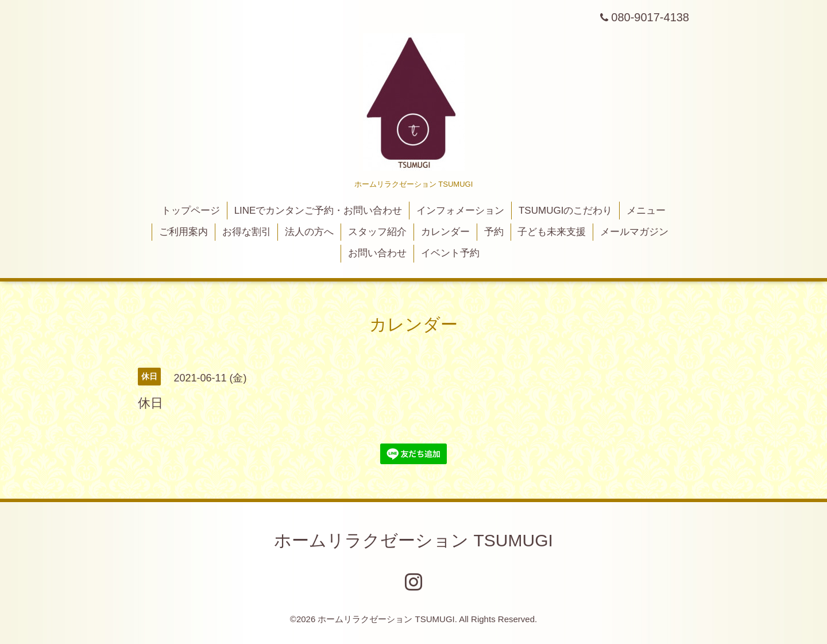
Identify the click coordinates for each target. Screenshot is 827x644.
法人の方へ (309, 232)
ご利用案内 (183, 232)
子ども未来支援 (552, 232)
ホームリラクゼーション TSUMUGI (413, 540)
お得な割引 (247, 232)
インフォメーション (460, 211)
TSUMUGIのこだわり (565, 211)
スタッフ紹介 (377, 232)
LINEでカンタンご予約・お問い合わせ (318, 211)
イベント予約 (450, 253)
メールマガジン (634, 232)
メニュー (646, 211)
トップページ (191, 211)
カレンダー (445, 232)
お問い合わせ (377, 253)
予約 (494, 232)
